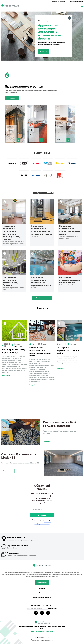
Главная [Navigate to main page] (42, 588)
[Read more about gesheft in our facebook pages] (48, 613)
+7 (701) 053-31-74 (78, 1)
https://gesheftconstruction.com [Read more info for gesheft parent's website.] (42, 631)
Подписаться (53, 609)
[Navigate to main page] (10, 6)
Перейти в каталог (42, 298)
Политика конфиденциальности (42, 640)
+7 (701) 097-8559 (60, 1)
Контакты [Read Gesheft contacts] (42, 602)
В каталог (44, 52)
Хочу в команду (42, 582)
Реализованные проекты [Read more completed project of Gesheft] (42, 597)
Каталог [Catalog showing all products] (42, 593)
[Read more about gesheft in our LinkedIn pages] (36, 613)
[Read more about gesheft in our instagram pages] (42, 613)
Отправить (42, 515)
